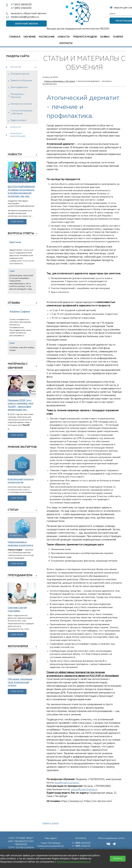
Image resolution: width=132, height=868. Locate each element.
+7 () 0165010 (81, 846)
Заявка (105, 37)
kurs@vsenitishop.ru (67, 783)
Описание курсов (20, 74)
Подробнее (17, 222)
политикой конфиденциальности (74, 862)
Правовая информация (18, 135)
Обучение (29, 37)
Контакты (66, 43)
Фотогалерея (18, 647)
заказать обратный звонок (29, 14)
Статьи (13, 510)
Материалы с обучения (17, 96)
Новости (64, 37)
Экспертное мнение (21, 104)
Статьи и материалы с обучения (21, 112)
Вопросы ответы (21, 234)
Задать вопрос (19, 120)
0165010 (21, 8)
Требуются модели (85, 37)
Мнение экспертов (22, 447)
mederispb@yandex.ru (25, 17)
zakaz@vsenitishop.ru (84, 789)
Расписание (47, 37)
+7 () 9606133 (81, 843)
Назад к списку (51, 823)
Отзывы (14, 303)
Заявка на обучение (21, 81)
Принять (118, 859)
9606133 (21, 5)
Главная (15, 37)
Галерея (118, 37)
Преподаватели (19, 87)
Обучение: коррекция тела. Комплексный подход (20, 682)
